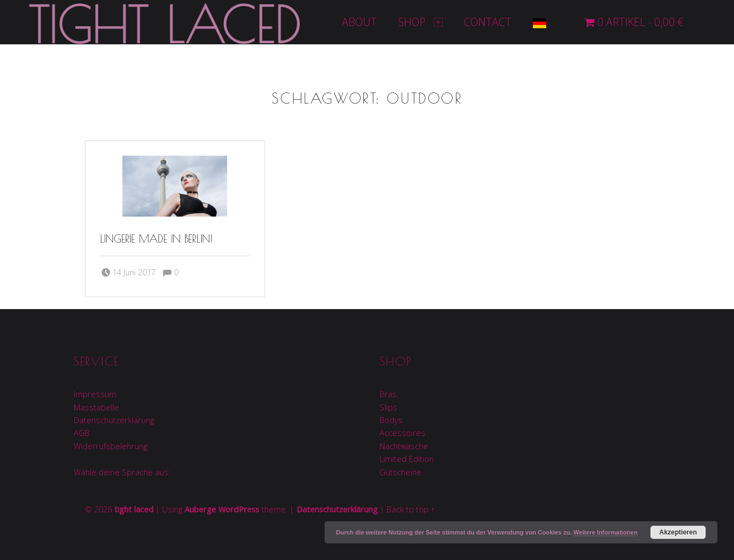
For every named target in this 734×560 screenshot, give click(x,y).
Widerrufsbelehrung (111, 446)
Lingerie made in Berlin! (156, 238)
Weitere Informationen (605, 532)
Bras (388, 394)
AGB (82, 433)
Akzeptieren (678, 532)
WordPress (239, 509)
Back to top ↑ (411, 509)
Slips (388, 407)
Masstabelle (96, 407)
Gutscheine (401, 472)
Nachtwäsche (404, 446)
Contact (487, 22)
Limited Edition (407, 459)
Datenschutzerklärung (114, 420)
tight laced (134, 509)
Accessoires (402, 433)
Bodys (391, 420)
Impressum (95, 394)
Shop (420, 22)
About (359, 22)
